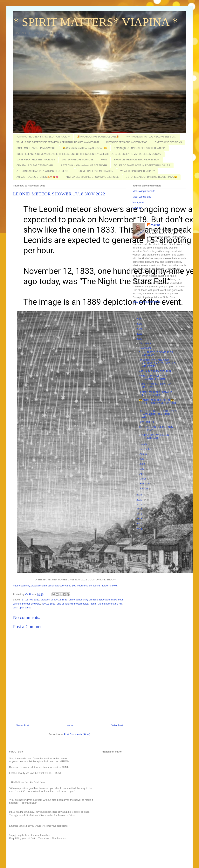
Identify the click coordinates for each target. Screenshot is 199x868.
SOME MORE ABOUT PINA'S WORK (36, 148)
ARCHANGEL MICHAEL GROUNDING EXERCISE (92, 177)
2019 (140, 504)
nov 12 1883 (49, 604)
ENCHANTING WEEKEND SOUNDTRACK (154, 436)
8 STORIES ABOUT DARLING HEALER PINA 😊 (151, 177)
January (144, 489)
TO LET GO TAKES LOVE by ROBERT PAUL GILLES (142, 165)
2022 (140, 339)
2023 (140, 334)
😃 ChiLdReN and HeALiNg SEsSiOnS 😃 (85, 148)
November (146, 348)
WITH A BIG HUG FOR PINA (155, 371)
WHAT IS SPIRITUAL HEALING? (138, 171)
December (146, 343)
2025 (140, 324)
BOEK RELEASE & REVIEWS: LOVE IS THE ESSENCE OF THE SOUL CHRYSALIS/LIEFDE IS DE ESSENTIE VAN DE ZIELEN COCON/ (89, 154)
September (146, 449)
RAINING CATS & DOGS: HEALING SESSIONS (153, 378)
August (144, 454)
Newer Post (22, 725)
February (145, 483)
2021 (140, 495)
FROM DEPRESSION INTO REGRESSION (137, 160)
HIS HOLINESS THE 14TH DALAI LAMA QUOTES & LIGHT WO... (158, 414)
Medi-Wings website (144, 191)
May (142, 469)
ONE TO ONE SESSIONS (168, 142)
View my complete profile (147, 302)
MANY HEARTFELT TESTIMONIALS (36, 160)
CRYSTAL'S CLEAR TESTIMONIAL (35, 165)
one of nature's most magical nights (77, 604)
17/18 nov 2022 (31, 600)
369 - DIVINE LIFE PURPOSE (78, 160)
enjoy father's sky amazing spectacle (89, 600)
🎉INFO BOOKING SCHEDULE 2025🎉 (98, 137)
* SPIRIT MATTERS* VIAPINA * (95, 22)
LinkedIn (137, 208)
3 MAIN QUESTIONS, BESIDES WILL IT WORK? (140, 148)
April (142, 474)
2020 (140, 500)
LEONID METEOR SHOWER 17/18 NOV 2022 (155, 394)
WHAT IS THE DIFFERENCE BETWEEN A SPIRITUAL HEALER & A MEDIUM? (58, 142)
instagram (138, 202)
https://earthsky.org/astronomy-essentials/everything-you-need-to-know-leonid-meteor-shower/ (66, 586)
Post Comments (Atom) (77, 734)
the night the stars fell (110, 604)
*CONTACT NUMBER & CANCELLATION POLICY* (43, 137)
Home (104, 160)
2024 (140, 329)
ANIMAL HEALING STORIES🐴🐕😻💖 (38, 177)
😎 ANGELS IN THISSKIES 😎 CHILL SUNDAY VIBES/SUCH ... (157, 403)
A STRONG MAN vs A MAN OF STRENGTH (84, 165)
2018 (140, 509)
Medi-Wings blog (142, 197)
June (143, 464)
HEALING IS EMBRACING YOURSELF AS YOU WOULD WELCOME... (157, 363)
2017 (140, 514)
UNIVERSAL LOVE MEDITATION (96, 171)
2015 (140, 524)
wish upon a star (22, 608)
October (144, 444)
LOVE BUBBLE (148, 422)
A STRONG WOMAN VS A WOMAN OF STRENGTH (44, 171)
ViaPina (156, 225)
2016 (140, 519)
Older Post (117, 725)
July (142, 459)
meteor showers (31, 604)
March (143, 479)
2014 (140, 529)
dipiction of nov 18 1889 (54, 600)
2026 (140, 319)
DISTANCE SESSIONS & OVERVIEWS (127, 142)
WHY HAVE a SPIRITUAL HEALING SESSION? (151, 137)
